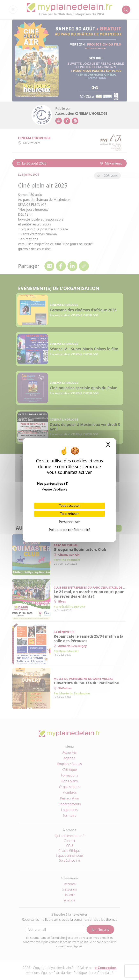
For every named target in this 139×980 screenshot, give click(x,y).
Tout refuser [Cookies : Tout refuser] (69, 514)
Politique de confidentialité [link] (69, 530)
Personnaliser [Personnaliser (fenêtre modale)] (70, 522)
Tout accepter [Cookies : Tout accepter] (69, 505)
